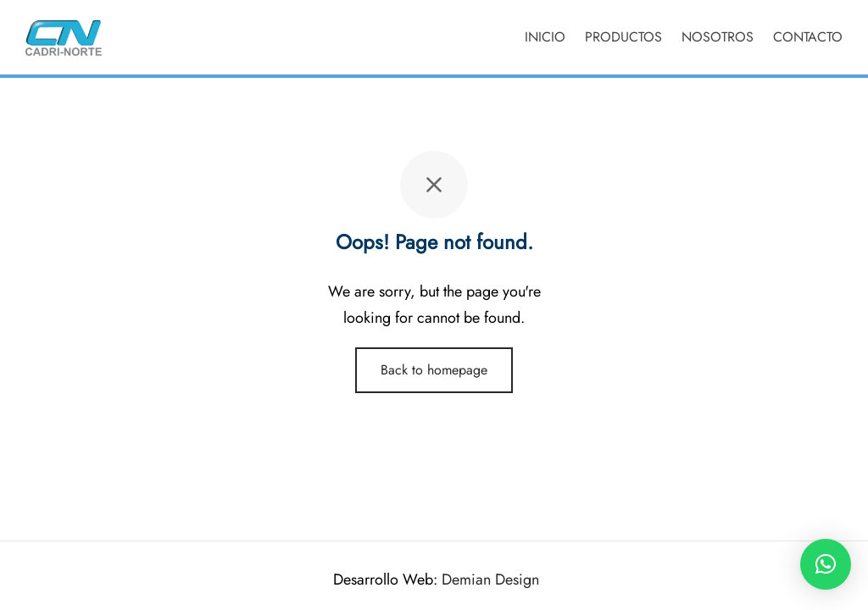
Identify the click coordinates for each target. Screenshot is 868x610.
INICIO (545, 37)
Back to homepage (434, 370)
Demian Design (490, 579)
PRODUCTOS (623, 37)
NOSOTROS (718, 37)
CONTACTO (808, 37)
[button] (826, 564)
